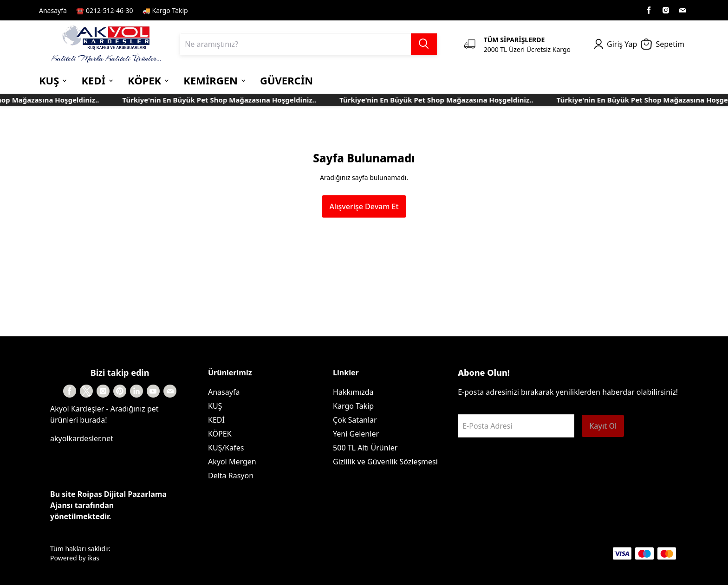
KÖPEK (220, 434)
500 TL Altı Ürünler (365, 448)
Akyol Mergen (232, 462)
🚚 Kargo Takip (165, 10)
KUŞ (215, 406)
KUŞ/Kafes (226, 448)
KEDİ (216, 420)
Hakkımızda (353, 392)
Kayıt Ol (603, 426)
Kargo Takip (353, 406)
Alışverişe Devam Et (364, 206)
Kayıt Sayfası (217, 10)
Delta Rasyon (231, 476)
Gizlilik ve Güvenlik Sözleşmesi (385, 462)
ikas (93, 558)
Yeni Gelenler (356, 434)
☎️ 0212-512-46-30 (105, 10)
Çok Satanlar (355, 420)
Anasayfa (53, 10)
